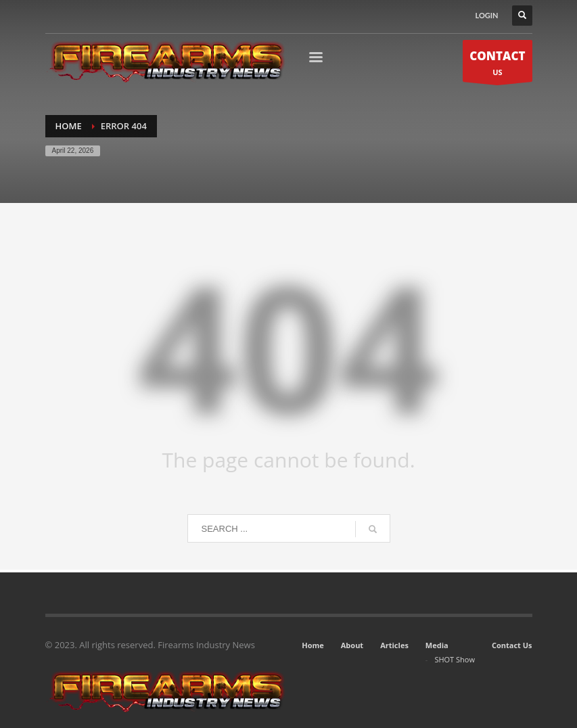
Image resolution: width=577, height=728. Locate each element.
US (497, 65)
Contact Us (512, 645)
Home (313, 645)
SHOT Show (455, 659)
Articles (394, 645)
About (352, 645)
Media (437, 645)
